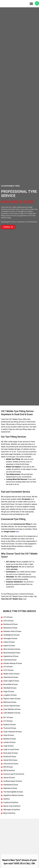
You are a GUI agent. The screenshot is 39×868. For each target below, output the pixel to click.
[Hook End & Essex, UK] (19, 834)
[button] (31, 4)
